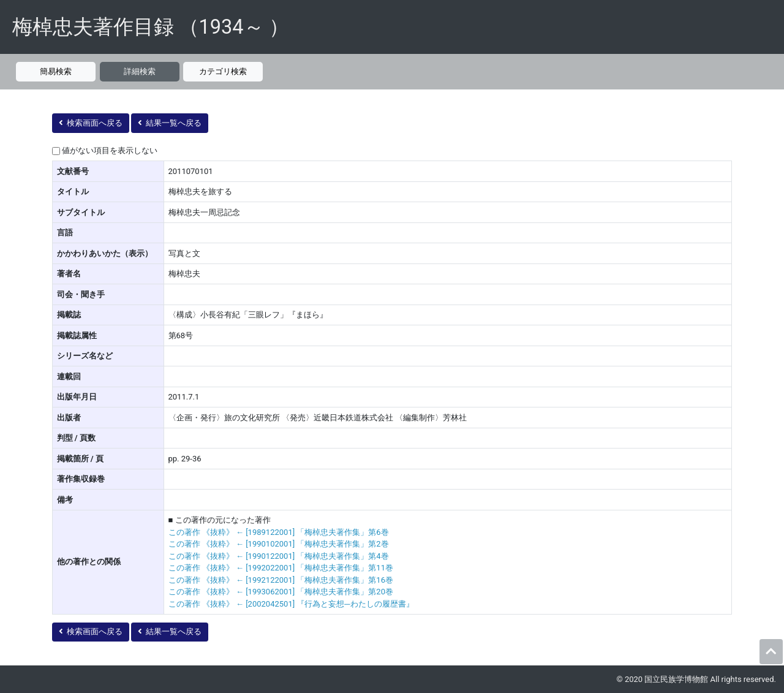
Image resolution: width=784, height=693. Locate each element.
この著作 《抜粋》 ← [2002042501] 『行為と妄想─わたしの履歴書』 (291, 604)
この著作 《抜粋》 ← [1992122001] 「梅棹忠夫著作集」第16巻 (281, 580)
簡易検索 (56, 71)
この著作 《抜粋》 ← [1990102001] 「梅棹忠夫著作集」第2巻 (279, 544)
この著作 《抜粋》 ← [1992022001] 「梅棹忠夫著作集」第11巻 (281, 568)
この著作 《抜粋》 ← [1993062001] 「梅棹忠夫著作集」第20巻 (281, 592)
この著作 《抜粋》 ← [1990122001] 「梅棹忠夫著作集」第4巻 (279, 556)
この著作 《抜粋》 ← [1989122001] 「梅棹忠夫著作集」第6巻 (279, 532)
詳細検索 (140, 71)
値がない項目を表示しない (110, 150)
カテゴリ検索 (223, 71)
